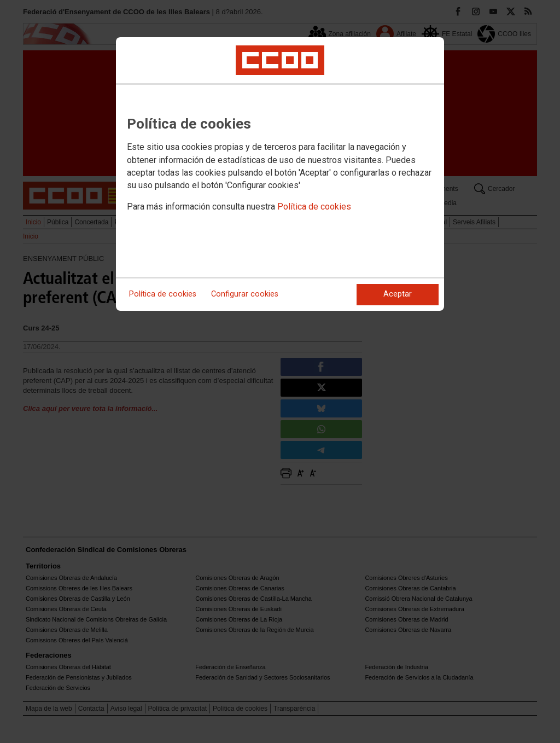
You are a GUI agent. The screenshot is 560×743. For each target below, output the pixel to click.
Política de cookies (314, 207)
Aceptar (398, 294)
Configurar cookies (245, 294)
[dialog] (280, 174)
